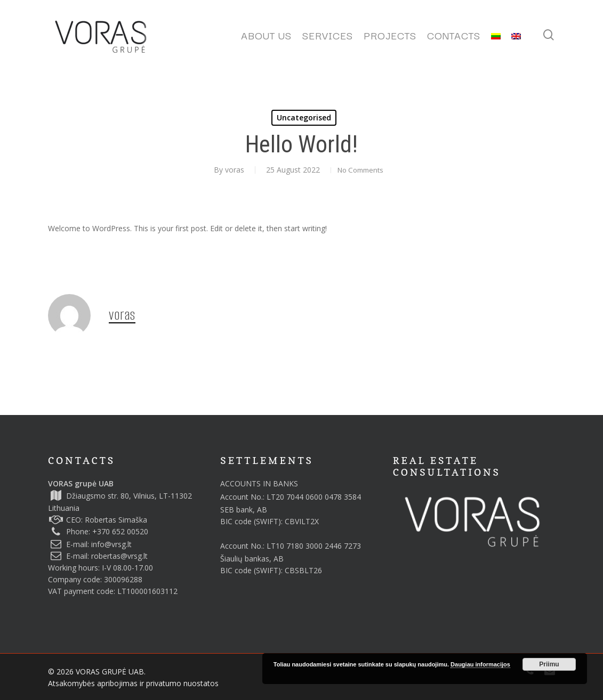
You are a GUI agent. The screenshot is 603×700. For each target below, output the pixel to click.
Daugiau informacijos (480, 664)
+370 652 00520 (120, 531)
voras (228, 170)
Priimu (549, 664)
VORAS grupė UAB (81, 483)
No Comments (360, 170)
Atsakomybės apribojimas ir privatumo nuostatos (133, 683)
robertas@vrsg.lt (119, 556)
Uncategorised (304, 117)
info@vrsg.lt (111, 544)
